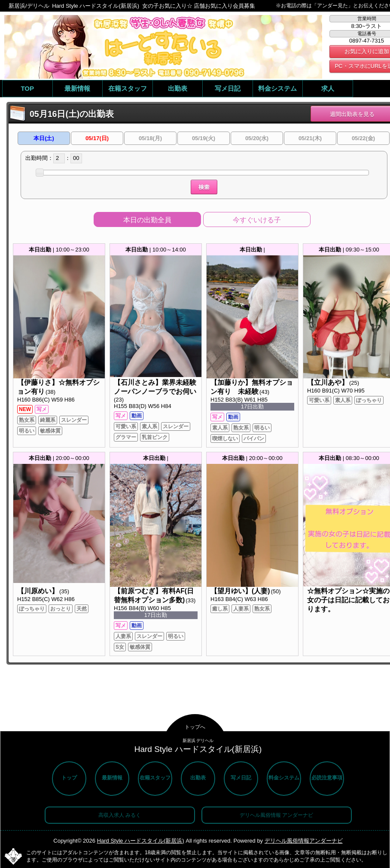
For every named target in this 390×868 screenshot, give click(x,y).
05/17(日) (97, 138)
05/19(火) (204, 138)
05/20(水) (257, 138)
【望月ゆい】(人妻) (240, 591)
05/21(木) (310, 138)
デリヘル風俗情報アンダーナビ (304, 841)
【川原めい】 (38, 591)
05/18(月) (150, 138)
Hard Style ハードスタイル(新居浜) (141, 841)
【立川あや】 (328, 382)
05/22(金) (363, 138)
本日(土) (44, 138)
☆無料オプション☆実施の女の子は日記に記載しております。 (348, 600)
